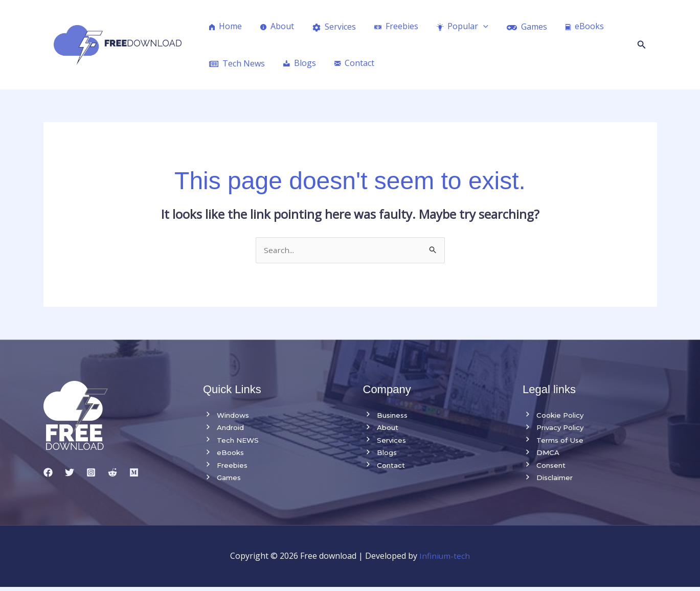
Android (224, 429)
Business (387, 416)
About (381, 429)
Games (223, 481)
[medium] (134, 473)
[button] (642, 45)
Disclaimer (549, 481)
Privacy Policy (555, 429)
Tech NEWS (232, 442)
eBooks (224, 455)
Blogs (380, 455)
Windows (228, 416)
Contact (385, 468)
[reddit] (112, 473)
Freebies (226, 468)
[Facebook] (48, 473)
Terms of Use (554, 442)
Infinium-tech (445, 560)
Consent (545, 468)
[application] (474, 26)
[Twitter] (70, 473)
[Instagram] (91, 473)
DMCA (541, 455)
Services (386, 442)
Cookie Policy (555, 416)
